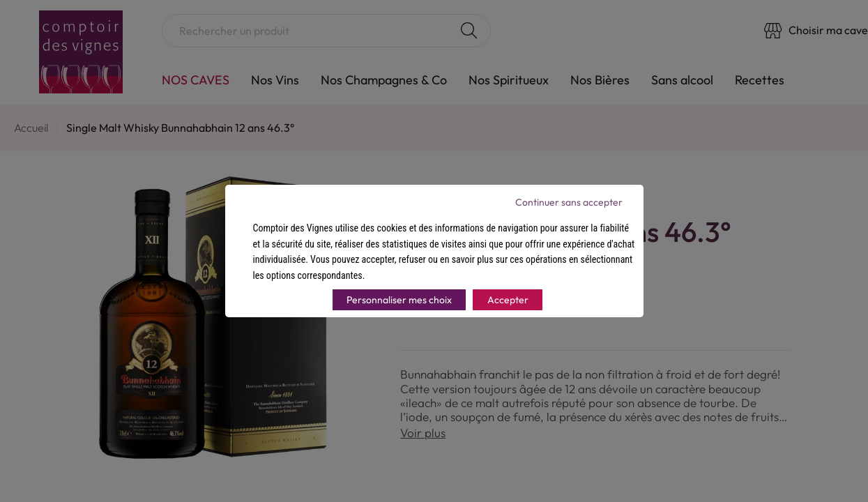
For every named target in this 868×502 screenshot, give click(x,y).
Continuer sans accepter (569, 202)
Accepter (508, 300)
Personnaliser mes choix (399, 300)
